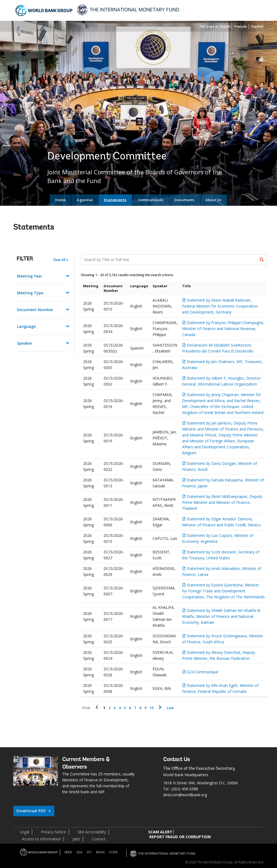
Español (257, 26)
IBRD (68, 852)
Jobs (76, 839)
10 (151, 708)
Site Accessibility (92, 832)
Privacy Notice (53, 832)
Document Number (35, 310)
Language (26, 326)
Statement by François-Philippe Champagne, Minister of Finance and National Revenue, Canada (223, 329)
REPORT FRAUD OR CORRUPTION (180, 837)
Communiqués (151, 200)
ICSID (113, 852)
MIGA (100, 852)
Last (170, 708)
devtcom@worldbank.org (185, 795)
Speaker (25, 343)
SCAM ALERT (160, 832)
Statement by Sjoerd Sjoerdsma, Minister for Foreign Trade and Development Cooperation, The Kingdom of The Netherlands (223, 591)
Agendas (85, 200)
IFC (89, 852)
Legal (24, 832)
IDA (79, 852)
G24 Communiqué (202, 672)
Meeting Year (30, 276)
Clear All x (61, 260)
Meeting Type (30, 293)
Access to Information (41, 839)
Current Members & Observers (86, 763)
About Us (214, 200)
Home (60, 200)
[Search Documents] (174, 260)
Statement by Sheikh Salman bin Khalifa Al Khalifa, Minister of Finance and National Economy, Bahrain (221, 616)
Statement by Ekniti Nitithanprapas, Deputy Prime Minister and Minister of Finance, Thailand (222, 502)
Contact (99, 839)
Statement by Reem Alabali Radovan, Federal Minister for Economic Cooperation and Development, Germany (220, 306)
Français (241, 26)
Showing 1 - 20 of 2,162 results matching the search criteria (127, 275)
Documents (184, 200)
